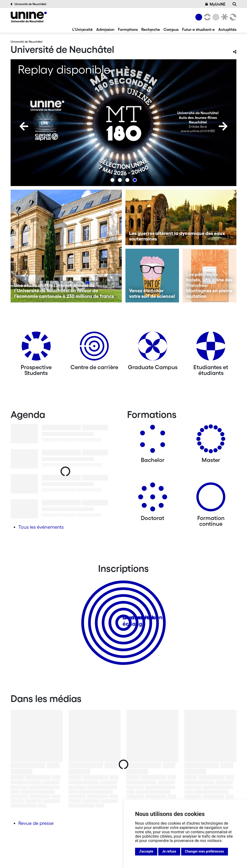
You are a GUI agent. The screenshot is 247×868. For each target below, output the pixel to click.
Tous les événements (41, 527)
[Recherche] (234, 4)
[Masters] (211, 441)
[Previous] (24, 126)
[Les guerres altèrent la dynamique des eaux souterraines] (181, 217)
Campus (171, 29)
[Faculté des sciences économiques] (232, 17)
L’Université (82, 29)
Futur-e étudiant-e (198, 29)
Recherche (151, 29)
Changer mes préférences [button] (205, 851)
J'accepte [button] (146, 851)
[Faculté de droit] (224, 17)
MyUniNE (215, 4)
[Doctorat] (153, 499)
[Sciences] (215, 17)
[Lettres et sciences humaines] (206, 17)
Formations (128, 29)
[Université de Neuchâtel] (29, 17)
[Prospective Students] (36, 348)
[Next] (223, 126)
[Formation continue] (211, 499)
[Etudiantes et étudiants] (211, 348)
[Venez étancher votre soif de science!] (152, 276)
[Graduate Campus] (153, 348)
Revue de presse (36, 823)
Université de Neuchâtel (28, 4)
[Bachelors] (153, 441)
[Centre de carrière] (94, 348)
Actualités (227, 29)
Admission (105, 29)
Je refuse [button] (169, 851)
